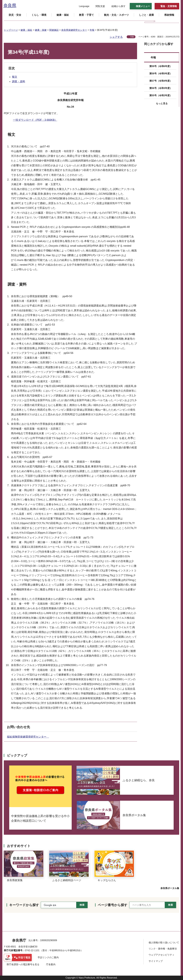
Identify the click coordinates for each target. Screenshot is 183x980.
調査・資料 (19, 81)
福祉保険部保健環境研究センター (28, 737)
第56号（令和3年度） (161, 88)
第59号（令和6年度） (161, 66)
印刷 (132, 37)
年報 (92, 30)
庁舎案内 (51, 964)
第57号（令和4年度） (161, 81)
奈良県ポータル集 (170, 888)
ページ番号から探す (113, 905)
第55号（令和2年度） (161, 95)
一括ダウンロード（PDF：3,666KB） (35, 120)
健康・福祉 (26, 30)
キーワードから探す (24, 905)
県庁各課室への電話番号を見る (23, 964)
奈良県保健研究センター (74, 30)
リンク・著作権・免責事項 (163, 949)
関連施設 (54, 30)
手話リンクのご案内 (48, 957)
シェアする (116, 37)
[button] (82, 6)
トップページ (11, 30)
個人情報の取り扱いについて (164, 943)
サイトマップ (156, 961)
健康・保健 (41, 30)
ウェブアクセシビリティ (161, 955)
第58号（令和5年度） (161, 74)
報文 (15, 77)
